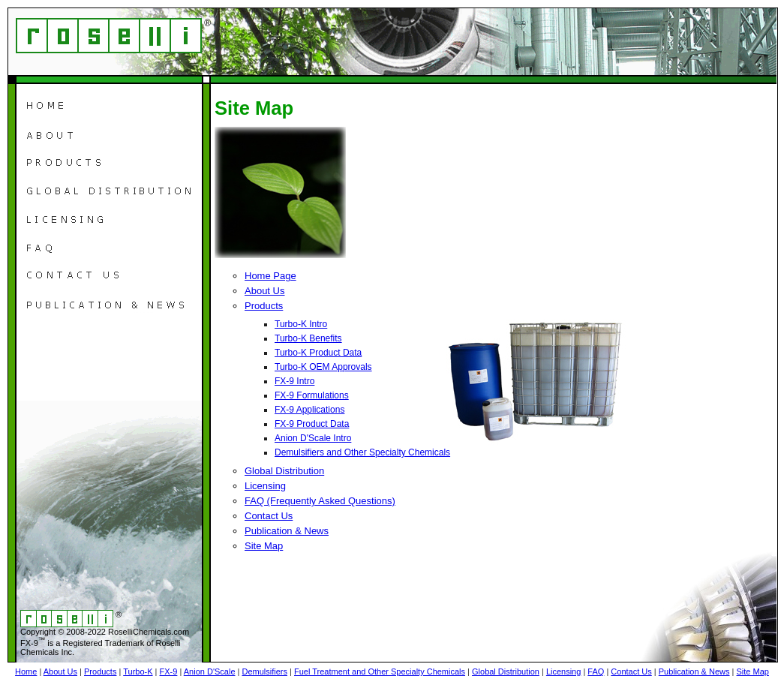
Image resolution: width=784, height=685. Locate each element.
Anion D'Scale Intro (313, 438)
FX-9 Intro (294, 381)
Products (264, 306)
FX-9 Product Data (312, 424)
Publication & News (287, 531)
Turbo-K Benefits (308, 338)
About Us (264, 291)
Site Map (264, 546)
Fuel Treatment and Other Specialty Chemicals (380, 671)
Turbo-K (138, 671)
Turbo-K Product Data (318, 353)
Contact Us (269, 516)
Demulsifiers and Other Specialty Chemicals (362, 452)
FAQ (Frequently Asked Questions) (320, 501)
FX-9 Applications (309, 410)
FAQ (596, 671)
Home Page (270, 276)
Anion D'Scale (210, 671)
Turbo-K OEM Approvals (323, 367)
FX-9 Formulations (312, 395)
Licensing (265, 486)
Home (26, 671)
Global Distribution (284, 471)
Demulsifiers (264, 671)
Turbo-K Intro (301, 324)
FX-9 (169, 671)
